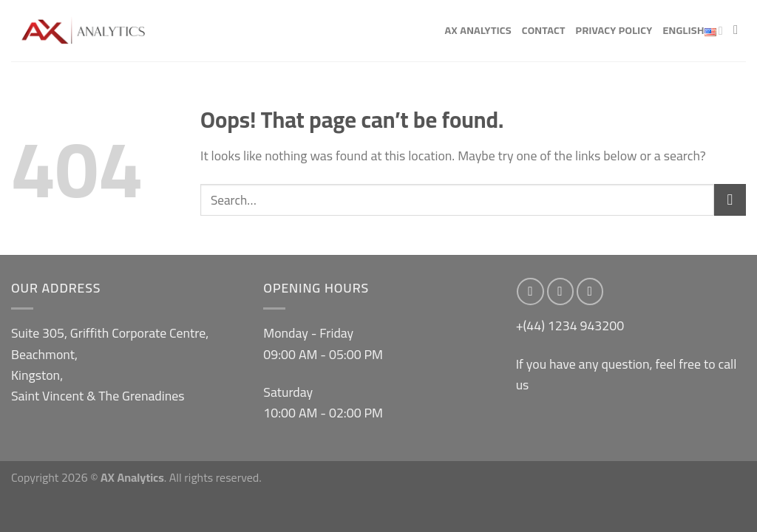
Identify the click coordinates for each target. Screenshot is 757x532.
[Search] (740, 30)
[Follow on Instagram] (561, 291)
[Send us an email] (590, 291)
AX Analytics (478, 30)
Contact (544, 30)
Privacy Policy (614, 30)
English (693, 31)
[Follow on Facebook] (530, 291)
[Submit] (730, 200)
